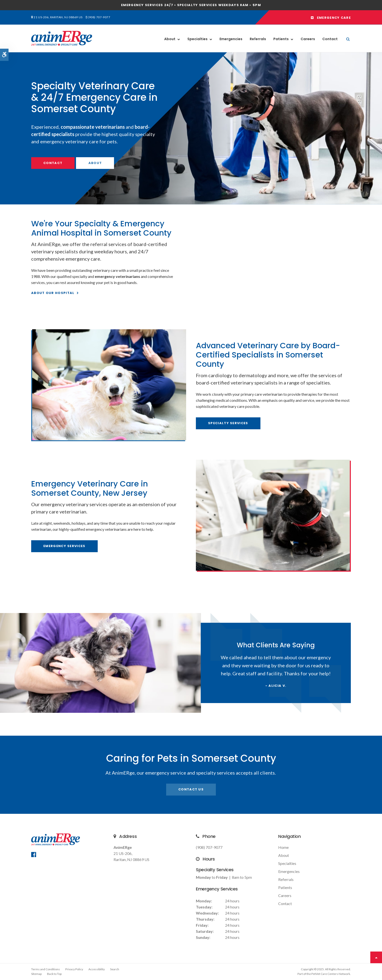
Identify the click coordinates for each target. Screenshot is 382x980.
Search (115, 969)
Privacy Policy (74, 969)
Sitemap (36, 974)
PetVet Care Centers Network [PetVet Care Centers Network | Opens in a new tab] (331, 974)
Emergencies (231, 39)
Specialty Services (228, 423)
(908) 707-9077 (99, 17)
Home (283, 847)
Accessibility (97, 969)
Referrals (258, 39)
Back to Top (54, 974)
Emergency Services (64, 546)
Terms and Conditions (46, 969)
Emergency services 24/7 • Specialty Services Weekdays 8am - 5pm (191, 5)
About (170, 39)
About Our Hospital (53, 293)
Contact (330, 39)
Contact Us (191, 789)
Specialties (197, 39)
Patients (281, 39)
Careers (308, 39)
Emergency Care (331, 18)
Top (376, 957)
